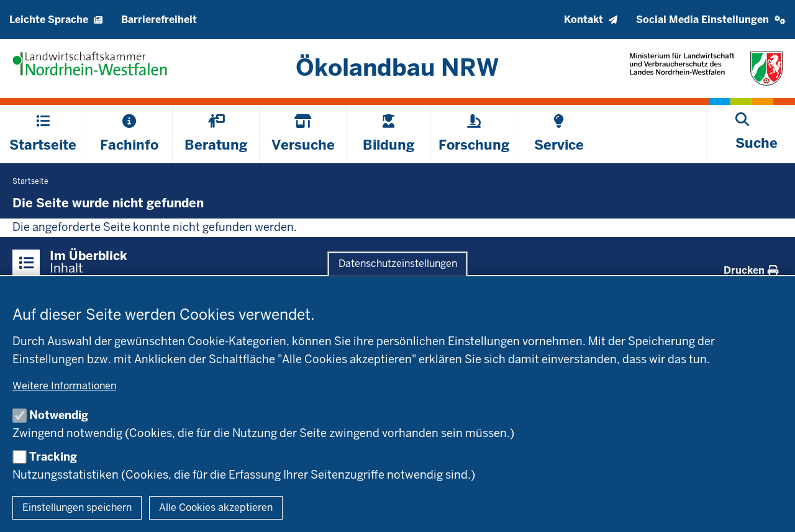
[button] (711, 20)
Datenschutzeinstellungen (398, 264)
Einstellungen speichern (77, 507)
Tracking (53, 457)
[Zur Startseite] (398, 67)
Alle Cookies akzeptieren (216, 507)
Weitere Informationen (64, 386)
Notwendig (59, 415)
